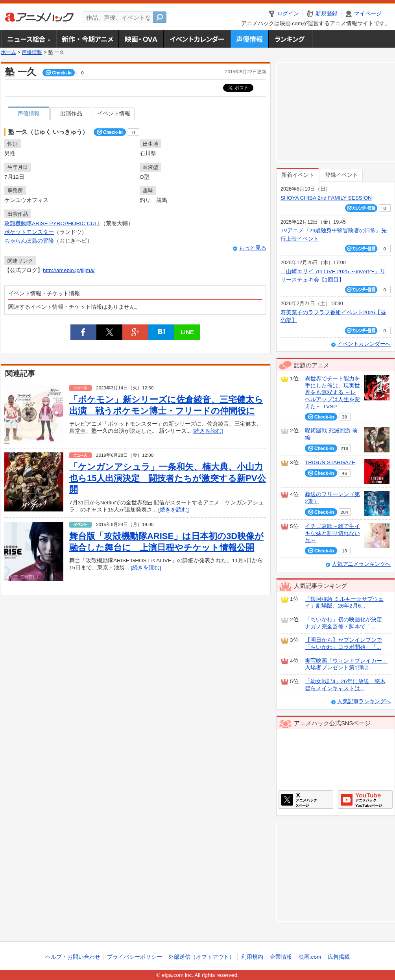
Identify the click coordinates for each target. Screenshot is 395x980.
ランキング (291, 39)
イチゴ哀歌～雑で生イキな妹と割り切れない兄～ (332, 533)
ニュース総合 (28, 39)
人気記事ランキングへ (364, 701)
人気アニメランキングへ (361, 564)
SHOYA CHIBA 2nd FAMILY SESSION (326, 198)
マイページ (368, 14)
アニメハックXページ (306, 799)
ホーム (8, 52)
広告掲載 (339, 957)
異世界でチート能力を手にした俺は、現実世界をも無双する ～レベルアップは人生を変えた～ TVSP (332, 393)
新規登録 (327, 14)
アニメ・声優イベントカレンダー (197, 39)
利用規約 (252, 957)
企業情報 (281, 957)
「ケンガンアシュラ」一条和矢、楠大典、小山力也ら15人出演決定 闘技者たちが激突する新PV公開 (168, 478)
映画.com (310, 957)
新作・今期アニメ (87, 39)
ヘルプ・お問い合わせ (73, 957)
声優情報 (249, 39)
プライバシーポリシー (135, 957)
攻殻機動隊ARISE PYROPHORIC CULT (52, 223)
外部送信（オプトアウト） (201, 957)
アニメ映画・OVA (141, 39)
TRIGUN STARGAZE (330, 462)
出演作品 (71, 114)
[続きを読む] (208, 431)
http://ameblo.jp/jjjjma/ (69, 270)
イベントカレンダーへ (364, 344)
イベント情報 (114, 114)
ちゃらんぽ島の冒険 (29, 241)
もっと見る (253, 248)
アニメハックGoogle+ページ (365, 799)
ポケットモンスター (29, 232)
